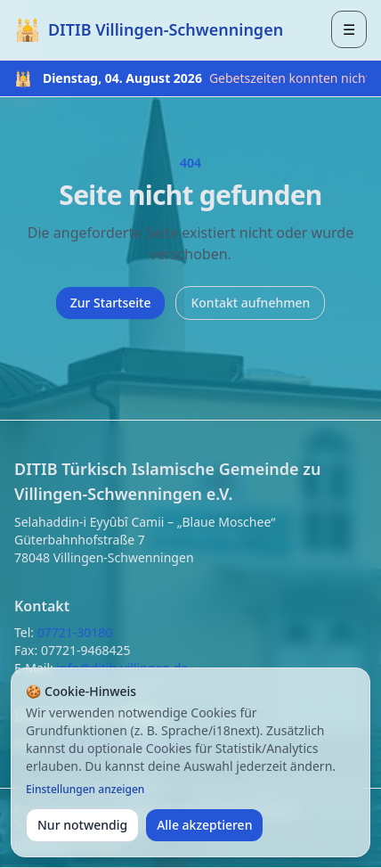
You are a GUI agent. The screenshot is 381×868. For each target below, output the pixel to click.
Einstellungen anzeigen (85, 790)
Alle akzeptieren (204, 825)
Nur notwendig (82, 825)
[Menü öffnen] (349, 29)
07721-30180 (75, 632)
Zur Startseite (111, 303)
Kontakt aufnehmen (250, 303)
